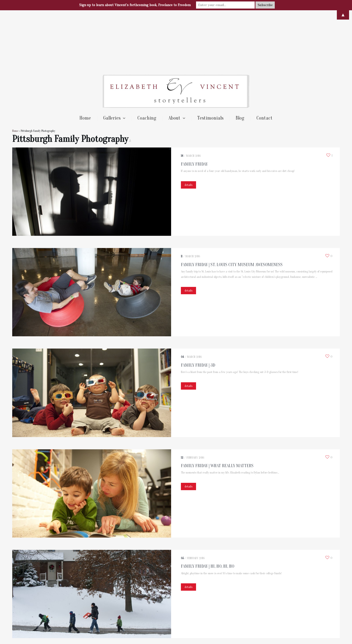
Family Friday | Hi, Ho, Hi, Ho (208, 508)
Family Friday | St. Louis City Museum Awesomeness (232, 207)
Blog (240, 60)
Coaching (147, 60)
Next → (43, 596)
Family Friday (194, 106)
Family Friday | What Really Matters (217, 408)
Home (85, 60)
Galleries (112, 60)
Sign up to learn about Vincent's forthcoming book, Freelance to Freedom (135, 5)
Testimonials (210, 60)
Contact (264, 60)
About (174, 60)
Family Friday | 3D (198, 307)
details (188, 127)
